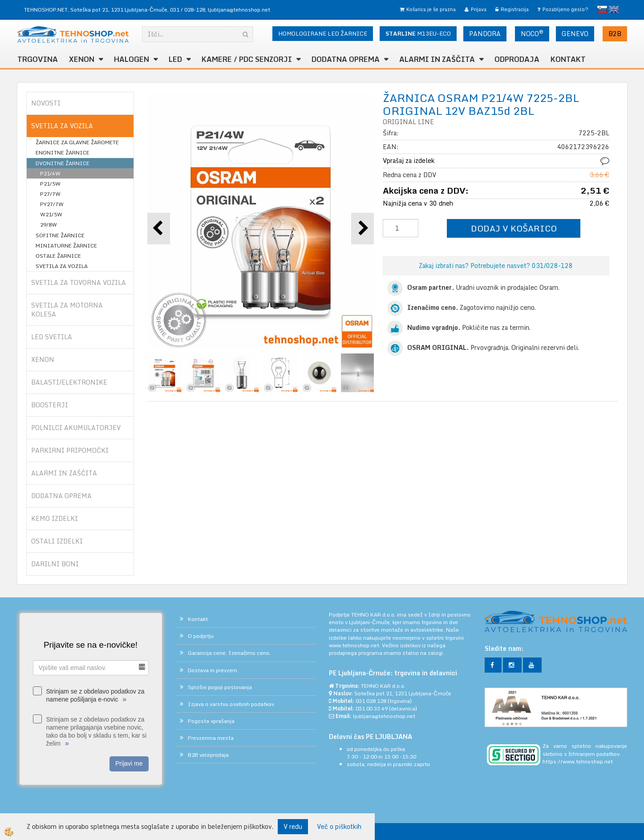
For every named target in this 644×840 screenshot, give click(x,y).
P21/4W (50, 173)
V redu (293, 826)
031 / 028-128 (188, 10)
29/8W (49, 225)
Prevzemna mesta (211, 738)
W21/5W (51, 214)
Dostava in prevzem (213, 670)
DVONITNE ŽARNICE (63, 163)
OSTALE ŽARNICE (58, 256)
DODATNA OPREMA (346, 59)
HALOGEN (132, 59)
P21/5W (50, 184)
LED (175, 59)
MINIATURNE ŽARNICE (66, 246)
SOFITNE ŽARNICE (60, 235)
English (614, 9)
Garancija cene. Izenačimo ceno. (229, 653)
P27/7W (50, 194)
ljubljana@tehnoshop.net (239, 10)
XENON (82, 59)
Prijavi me (129, 763)
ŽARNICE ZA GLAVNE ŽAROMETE (77, 142)
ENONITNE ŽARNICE (63, 152)
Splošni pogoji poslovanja (220, 687)
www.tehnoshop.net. (355, 645)
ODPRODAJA (517, 59)
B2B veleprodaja (208, 755)
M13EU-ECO (418, 33)
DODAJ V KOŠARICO (514, 228)
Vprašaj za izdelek (409, 160)
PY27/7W (52, 204)
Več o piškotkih (339, 827)
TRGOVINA (38, 59)
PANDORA (485, 34)
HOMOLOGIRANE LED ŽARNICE (323, 33)
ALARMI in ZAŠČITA (437, 59)
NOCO (532, 33)
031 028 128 (371, 701)
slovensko (602, 9)
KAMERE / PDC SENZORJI (247, 59)
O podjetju (201, 636)
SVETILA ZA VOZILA (62, 266)
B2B (615, 34)
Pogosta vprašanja (211, 721)
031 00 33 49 (372, 708)
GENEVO (575, 34)
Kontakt (568, 59)
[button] (363, 229)
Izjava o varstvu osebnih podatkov (231, 704)
